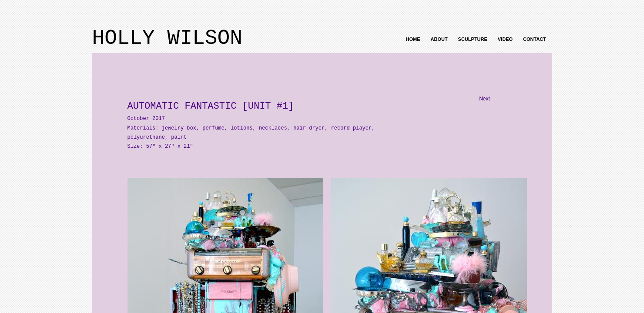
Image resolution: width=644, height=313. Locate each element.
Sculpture (473, 39)
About (439, 39)
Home (413, 39)
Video (505, 39)
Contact (535, 39)
